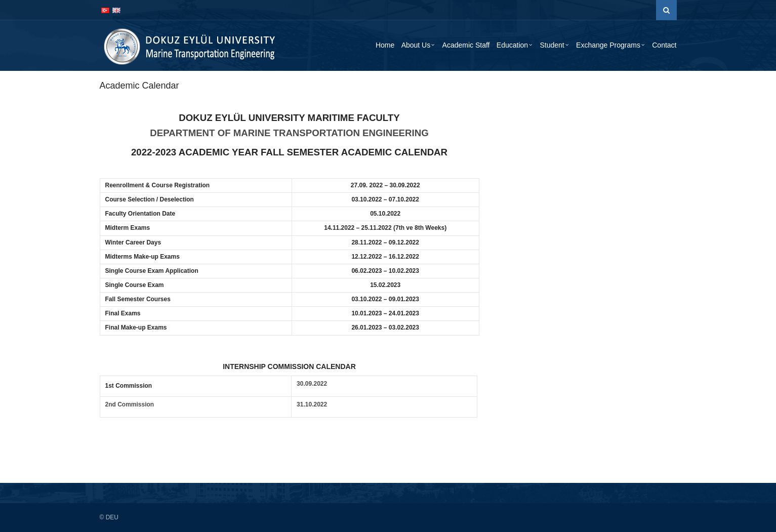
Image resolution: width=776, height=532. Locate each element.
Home (385, 45)
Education (512, 45)
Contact (664, 45)
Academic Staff (466, 45)
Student (552, 45)
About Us (416, 45)
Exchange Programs (608, 45)
